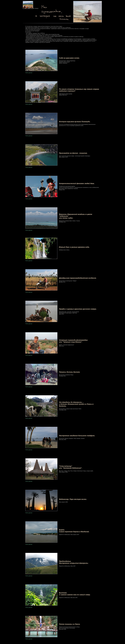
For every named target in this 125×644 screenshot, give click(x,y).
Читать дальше (29, 73)
